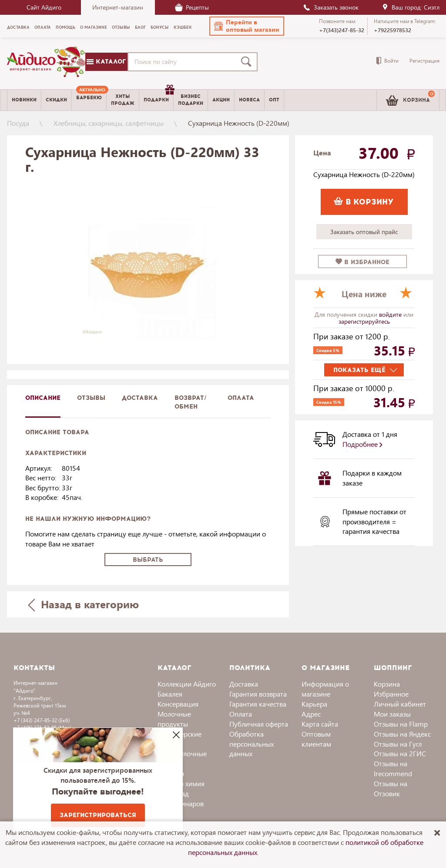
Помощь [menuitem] (65, 27)
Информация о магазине (325, 689)
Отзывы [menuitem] (121, 27)
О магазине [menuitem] (94, 27)
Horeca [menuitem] (249, 100)
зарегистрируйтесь (364, 321)
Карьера (314, 704)
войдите (391, 314)
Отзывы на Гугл (398, 744)
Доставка (244, 684)
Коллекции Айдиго (187, 684)
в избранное (362, 262)
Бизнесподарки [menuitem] (191, 100)
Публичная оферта (259, 724)
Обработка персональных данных (252, 744)
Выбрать (148, 560)
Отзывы (91, 398)
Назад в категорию (83, 604)
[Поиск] (248, 62)
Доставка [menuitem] (18, 27)
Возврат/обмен (191, 402)
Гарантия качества (258, 704)
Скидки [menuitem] (56, 100)
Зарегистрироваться (98, 815)
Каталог (106, 62)
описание (43, 398)
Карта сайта (320, 724)
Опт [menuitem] (274, 100)
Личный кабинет (400, 704)
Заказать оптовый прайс (364, 232)
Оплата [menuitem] (43, 27)
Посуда (18, 123)
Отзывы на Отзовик (391, 788)
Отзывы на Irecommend (393, 768)
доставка (140, 398)
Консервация (178, 704)
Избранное (391, 694)
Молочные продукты (174, 719)
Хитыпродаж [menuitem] (123, 100)
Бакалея (170, 694)
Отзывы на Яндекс (402, 734)
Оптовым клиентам (316, 739)
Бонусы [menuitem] (160, 27)
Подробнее (362, 444)
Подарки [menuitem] (158, 97)
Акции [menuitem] (221, 100)
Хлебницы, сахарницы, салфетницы (109, 123)
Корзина (387, 684)
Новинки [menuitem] (24, 100)
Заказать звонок (331, 7)
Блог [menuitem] (140, 27)
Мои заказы (392, 714)
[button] (247, 26)
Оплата (241, 398)
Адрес (311, 714)
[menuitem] (89, 100)
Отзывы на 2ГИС (400, 753)
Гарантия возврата (258, 694)
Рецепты (192, 7)
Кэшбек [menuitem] (183, 27)
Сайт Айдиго (44, 7)
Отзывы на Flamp (401, 724)
